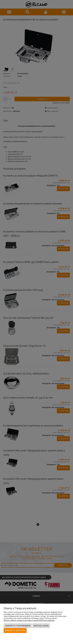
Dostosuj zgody (41, 626)
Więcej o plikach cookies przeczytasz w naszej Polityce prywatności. (29, 620)
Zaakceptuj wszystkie (15, 630)
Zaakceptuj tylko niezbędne (18, 626)
